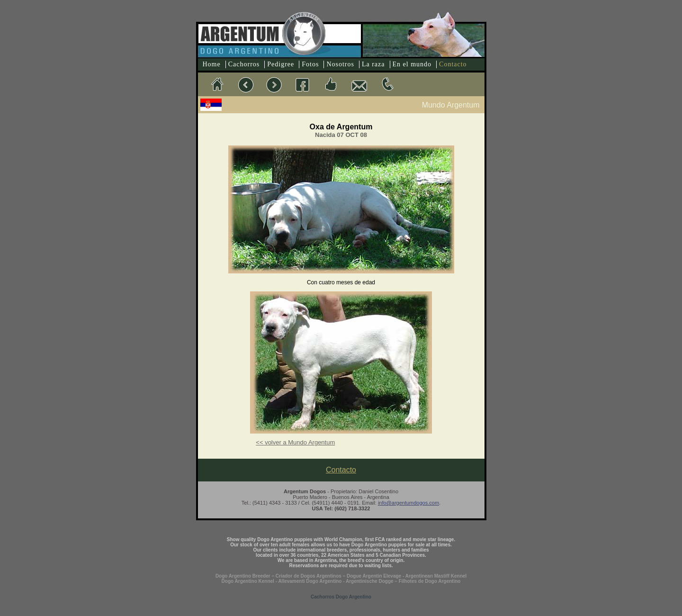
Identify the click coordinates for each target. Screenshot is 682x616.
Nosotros (340, 64)
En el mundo (412, 64)
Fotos (310, 64)
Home (212, 64)
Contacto (453, 64)
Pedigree (281, 64)
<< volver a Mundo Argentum (295, 442)
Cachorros (244, 64)
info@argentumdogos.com (408, 503)
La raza (373, 64)
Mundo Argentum (451, 105)
